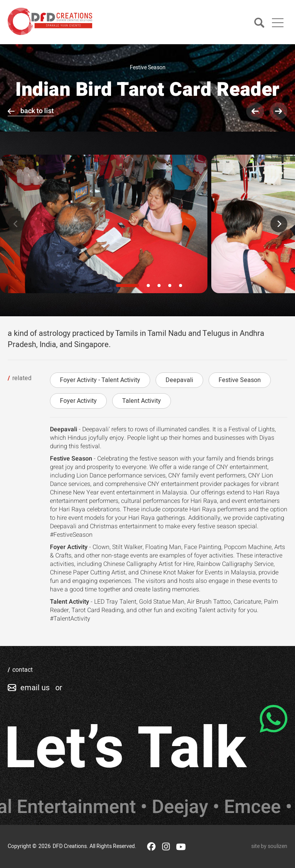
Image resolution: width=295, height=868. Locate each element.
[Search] (259, 23)
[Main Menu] (278, 23)
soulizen (278, 846)
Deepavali (179, 380)
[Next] (279, 224)
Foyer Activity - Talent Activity (100, 380)
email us (35, 688)
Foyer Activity (78, 401)
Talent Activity (142, 401)
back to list (37, 111)
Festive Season (240, 380)
